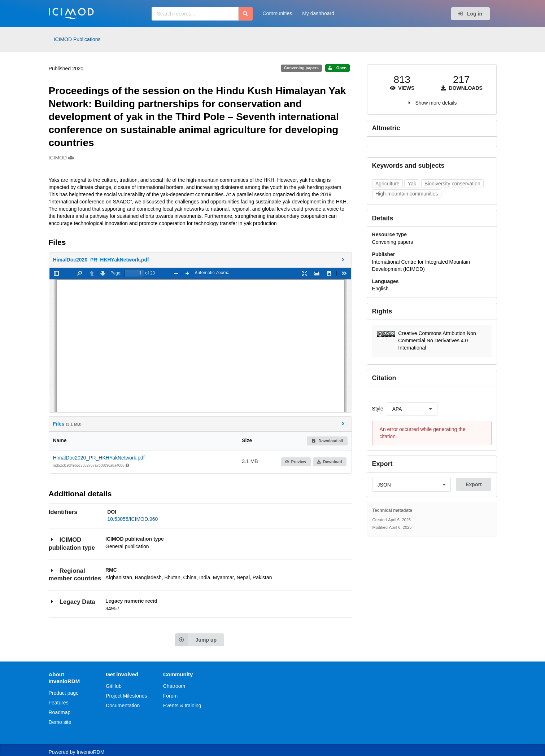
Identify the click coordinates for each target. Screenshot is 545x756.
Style (378, 409)
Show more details (436, 103)
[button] (200, 260)
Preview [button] (295, 462)
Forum (170, 696)
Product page (64, 693)
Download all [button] (327, 441)
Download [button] (329, 462)
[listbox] (412, 409)
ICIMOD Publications (77, 39)
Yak (412, 184)
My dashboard (318, 13)
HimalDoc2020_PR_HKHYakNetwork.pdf (99, 458)
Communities (278, 13)
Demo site (60, 722)
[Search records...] (195, 14)
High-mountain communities (407, 194)
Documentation (123, 706)
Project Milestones (126, 696)
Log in (470, 14)
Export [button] (474, 484)
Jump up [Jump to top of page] (196, 640)
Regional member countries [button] (75, 574)
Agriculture (387, 184)
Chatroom (174, 686)
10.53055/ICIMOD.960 (132, 519)
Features (59, 703)
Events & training (182, 706)
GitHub (114, 686)
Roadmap (60, 712)
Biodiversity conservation (452, 184)
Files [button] (200, 424)
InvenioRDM (90, 752)
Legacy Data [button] (72, 601)
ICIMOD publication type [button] (72, 543)
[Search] (246, 14)
